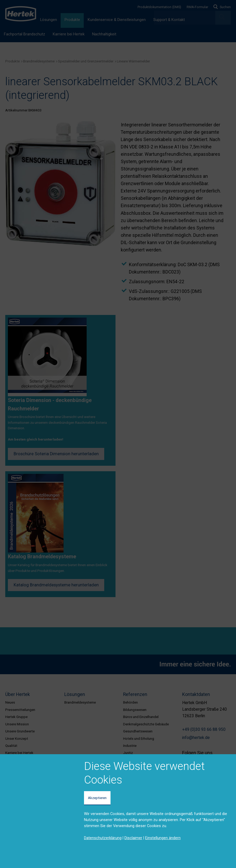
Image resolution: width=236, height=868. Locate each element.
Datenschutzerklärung (103, 838)
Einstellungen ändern (163, 838)
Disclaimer (133, 838)
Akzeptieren (97, 798)
